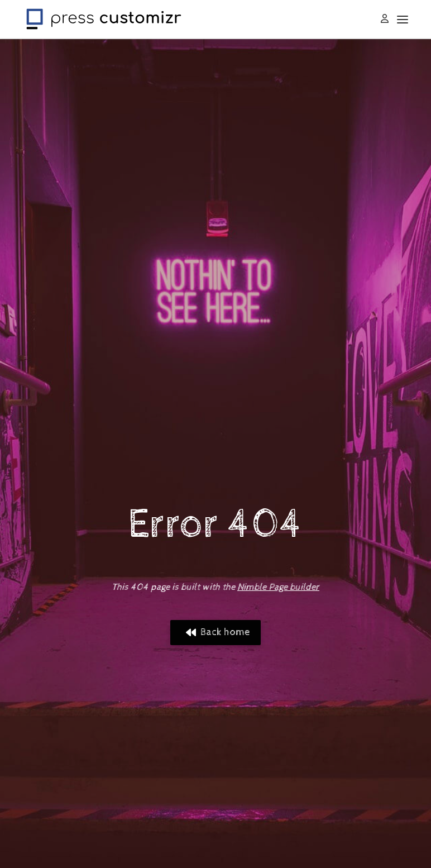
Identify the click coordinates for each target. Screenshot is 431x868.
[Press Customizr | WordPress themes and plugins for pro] (104, 18)
